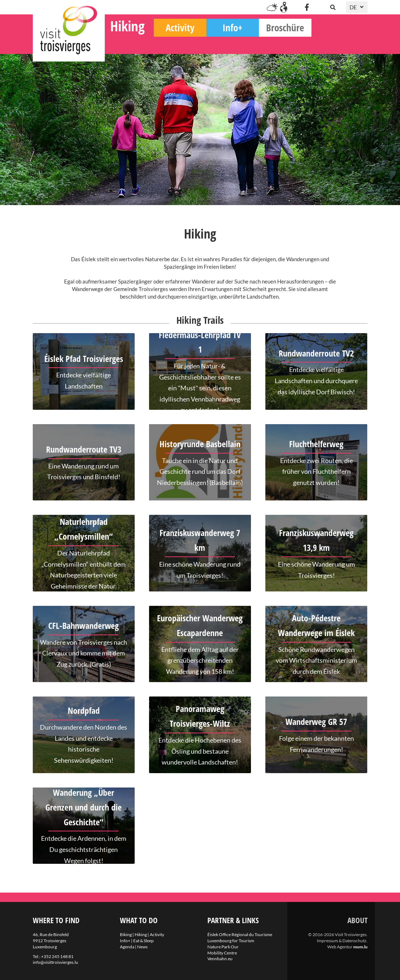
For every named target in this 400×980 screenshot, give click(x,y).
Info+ (289, 43)
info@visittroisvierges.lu (55, 962)
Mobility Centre (222, 953)
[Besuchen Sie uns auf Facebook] (307, 7)
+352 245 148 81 (57, 956)
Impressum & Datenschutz (342, 941)
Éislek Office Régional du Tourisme (240, 934)
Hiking (184, 42)
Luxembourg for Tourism (231, 941)
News (142, 947)
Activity (236, 43)
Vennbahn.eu (220, 959)
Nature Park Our (223, 947)
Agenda (127, 947)
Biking (131, 43)
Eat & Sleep (143, 941)
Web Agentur (340, 947)
